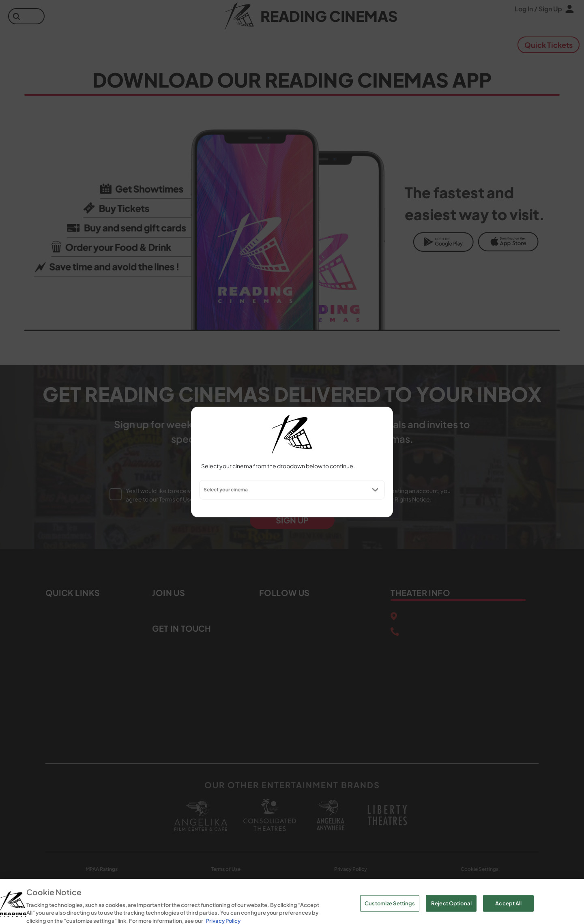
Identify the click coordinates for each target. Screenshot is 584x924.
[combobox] (203, 490)
